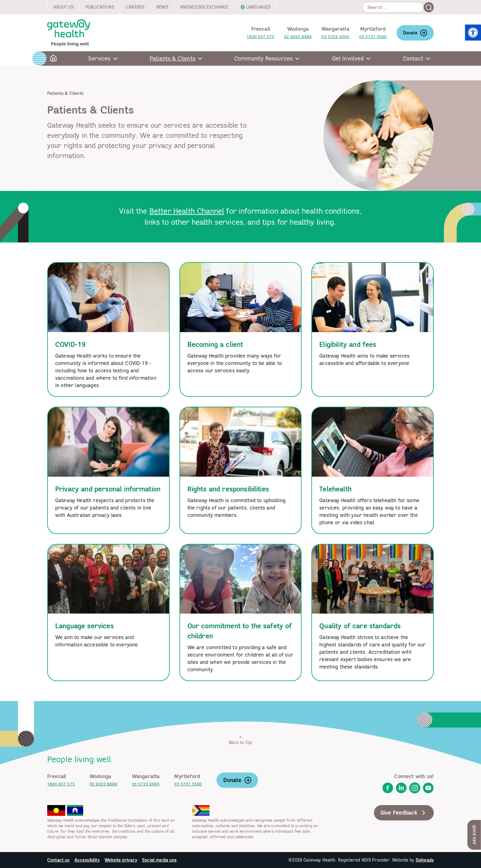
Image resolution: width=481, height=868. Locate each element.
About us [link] (63, 7)
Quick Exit (474, 835)
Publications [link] (100, 7)
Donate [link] (415, 33)
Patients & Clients (173, 58)
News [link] (162, 7)
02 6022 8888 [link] (298, 37)
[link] (473, 33)
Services (99, 58)
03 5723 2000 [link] (335, 37)
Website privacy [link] (121, 860)
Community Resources (264, 58)
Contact (413, 58)
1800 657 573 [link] (260, 37)
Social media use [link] (159, 860)
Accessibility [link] (87, 860)
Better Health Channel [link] (187, 211)
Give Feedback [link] (404, 813)
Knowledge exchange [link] (204, 7)
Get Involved (348, 58)
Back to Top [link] (240, 740)
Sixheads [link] (425, 860)
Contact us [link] (58, 860)
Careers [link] (135, 7)
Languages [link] (258, 7)
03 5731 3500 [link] (373, 37)
